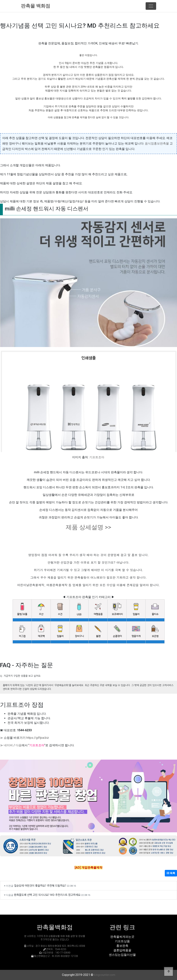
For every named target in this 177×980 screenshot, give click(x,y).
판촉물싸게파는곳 (122, 937)
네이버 (8, 745)
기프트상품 (122, 941)
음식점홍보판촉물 (157, 143)
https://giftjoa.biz (38, 738)
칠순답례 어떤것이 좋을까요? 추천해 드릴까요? (40, 885)
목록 (171, 873)
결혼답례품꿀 (122, 950)
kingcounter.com (105, 975)
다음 (19, 745)
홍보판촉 (122, 946)
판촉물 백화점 (36, 6)
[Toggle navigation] (151, 6)
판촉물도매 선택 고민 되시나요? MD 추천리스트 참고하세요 (47, 895)
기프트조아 (97, 457)
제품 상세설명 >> (88, 527)
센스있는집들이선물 (122, 955)
